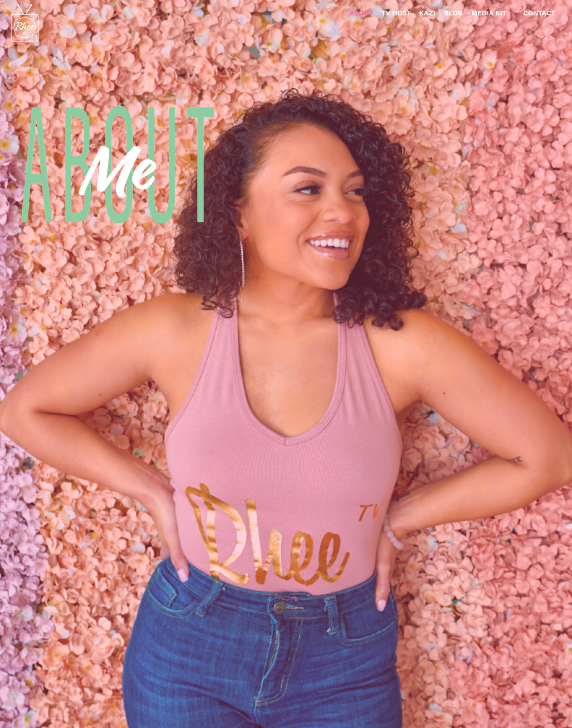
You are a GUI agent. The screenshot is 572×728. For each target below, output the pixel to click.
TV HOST (396, 13)
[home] (19, 21)
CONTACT (539, 13)
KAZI (427, 13)
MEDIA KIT (489, 13)
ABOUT (361, 13)
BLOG (453, 13)
